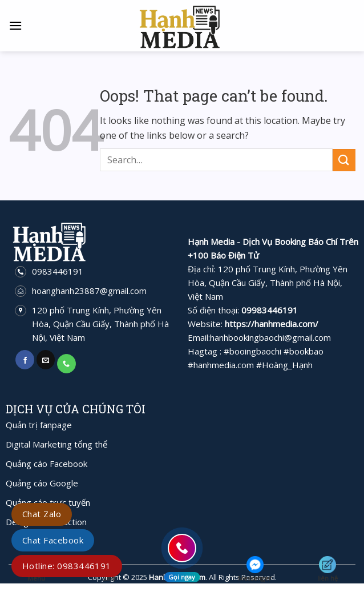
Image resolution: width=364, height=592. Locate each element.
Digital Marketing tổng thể (56, 444)
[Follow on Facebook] (25, 360)
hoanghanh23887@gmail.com (89, 291)
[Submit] (344, 160)
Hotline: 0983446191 (67, 566)
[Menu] (15, 25)
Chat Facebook (53, 540)
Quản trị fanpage (39, 425)
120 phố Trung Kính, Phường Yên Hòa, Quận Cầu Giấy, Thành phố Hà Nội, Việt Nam (100, 324)
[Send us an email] (46, 360)
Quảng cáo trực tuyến (48, 502)
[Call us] (66, 364)
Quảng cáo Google (42, 483)
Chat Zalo (42, 514)
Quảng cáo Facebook (46, 464)
